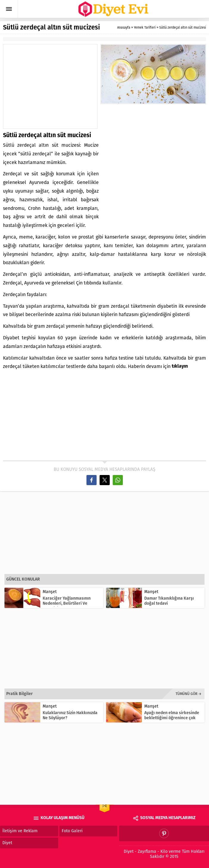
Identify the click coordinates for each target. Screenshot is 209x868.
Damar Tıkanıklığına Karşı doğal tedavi (169, 601)
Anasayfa (124, 28)
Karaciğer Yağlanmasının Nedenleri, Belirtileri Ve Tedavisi (67, 603)
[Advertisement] (54, 86)
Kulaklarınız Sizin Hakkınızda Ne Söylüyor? (70, 715)
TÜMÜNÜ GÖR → (189, 694)
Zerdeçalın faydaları (24, 294)
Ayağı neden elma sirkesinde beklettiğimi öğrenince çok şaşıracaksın (172, 718)
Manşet (50, 592)
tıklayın (180, 366)
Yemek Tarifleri (145, 28)
